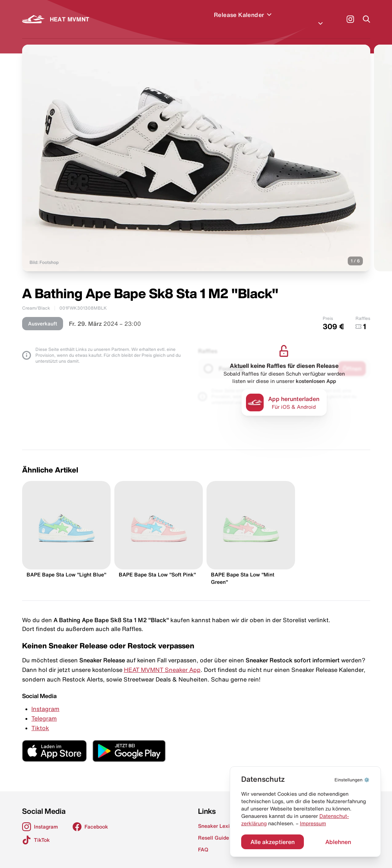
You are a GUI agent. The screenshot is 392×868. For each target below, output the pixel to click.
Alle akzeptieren (273, 842)
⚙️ (352, 780)
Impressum (313, 823)
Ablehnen (338, 842)
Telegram (44, 710)
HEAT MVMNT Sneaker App (162, 661)
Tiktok (40, 719)
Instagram (45, 700)
